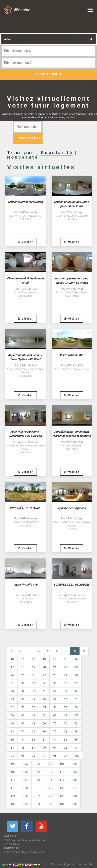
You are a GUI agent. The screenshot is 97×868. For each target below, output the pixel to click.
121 (38, 788)
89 (34, 748)
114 (25, 780)
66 (12, 723)
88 (23, 748)
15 (65, 659)
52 (12, 707)
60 (23, 715)
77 (55, 732)
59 (12, 715)
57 (65, 707)
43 (65, 691)
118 (74, 780)
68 (34, 723)
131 (13, 804)
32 (23, 683)
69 (44, 723)
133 (38, 804)
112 (74, 772)
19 (34, 667)
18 (23, 667)
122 (50, 788)
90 (44, 748)
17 (12, 667)
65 (76, 715)
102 (25, 764)
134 (50, 804)
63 (55, 715)
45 (12, 699)
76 (44, 732)
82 (34, 740)
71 (65, 723)
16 (76, 659)
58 (76, 707)
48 (44, 699)
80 (12, 740)
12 (34, 659)
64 (65, 715)
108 (25, 772)
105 (62, 764)
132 (25, 804)
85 (65, 740)
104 (50, 764)
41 (44, 691)
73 (12, 732)
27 (44, 675)
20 (44, 667)
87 (12, 748)
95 (23, 756)
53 (23, 707)
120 (25, 788)
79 (76, 732)
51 (76, 699)
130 (74, 796)
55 (44, 707)
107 (13, 772)
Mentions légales (62, 864)
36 (65, 683)
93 (76, 748)
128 (50, 796)
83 (44, 740)
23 (76, 667)
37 (76, 683)
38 (12, 691)
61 (34, 715)
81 (23, 740)
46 (23, 699)
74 (23, 732)
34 (44, 683)
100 (77, 756)
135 (62, 804)
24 (12, 675)
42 (55, 691)
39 (23, 691)
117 (62, 780)
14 (55, 659)
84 (55, 740)
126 (25, 796)
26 (34, 675)
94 (12, 756)
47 (34, 699)
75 (34, 732)
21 (55, 667)
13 (44, 659)
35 (55, 683)
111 (62, 772)
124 (74, 788)
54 (34, 707)
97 (44, 756)
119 (13, 788)
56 (55, 707)
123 (62, 788)
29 (65, 675)
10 (12, 659)
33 (34, 683)
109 (38, 772)
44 (76, 691)
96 (34, 756)
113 (13, 780)
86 (76, 740)
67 (23, 723)
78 (65, 732)
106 (74, 764)
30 (76, 675)
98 (55, 756)
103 (38, 764)
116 (50, 780)
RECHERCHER (49, 74)
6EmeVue (22, 10)
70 (55, 723)
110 (50, 772)
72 (76, 723)
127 (38, 796)
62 (44, 715)
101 (13, 764)
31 (12, 683)
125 (13, 796)
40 (34, 691)
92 (65, 748)
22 (65, 667)
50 (65, 699)
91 (55, 748)
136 (74, 804)
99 (65, 756)
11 (23, 659)
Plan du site (85, 864)
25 (23, 675)
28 (55, 675)
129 (62, 796)
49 (55, 699)
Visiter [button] (25, 242)
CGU (45, 864)
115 (38, 780)
